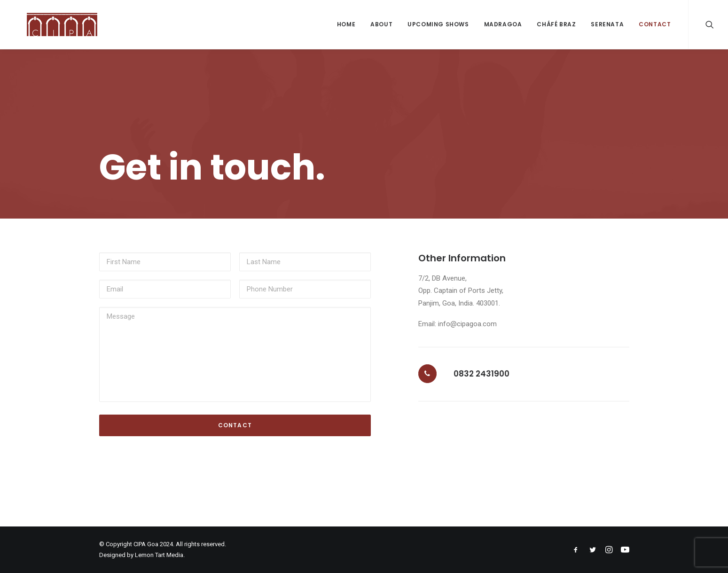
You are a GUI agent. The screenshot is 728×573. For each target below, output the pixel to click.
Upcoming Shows (438, 24)
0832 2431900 (481, 374)
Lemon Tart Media (159, 555)
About (381, 24)
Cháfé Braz (556, 24)
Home (346, 24)
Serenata (607, 24)
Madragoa (503, 24)
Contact (655, 24)
